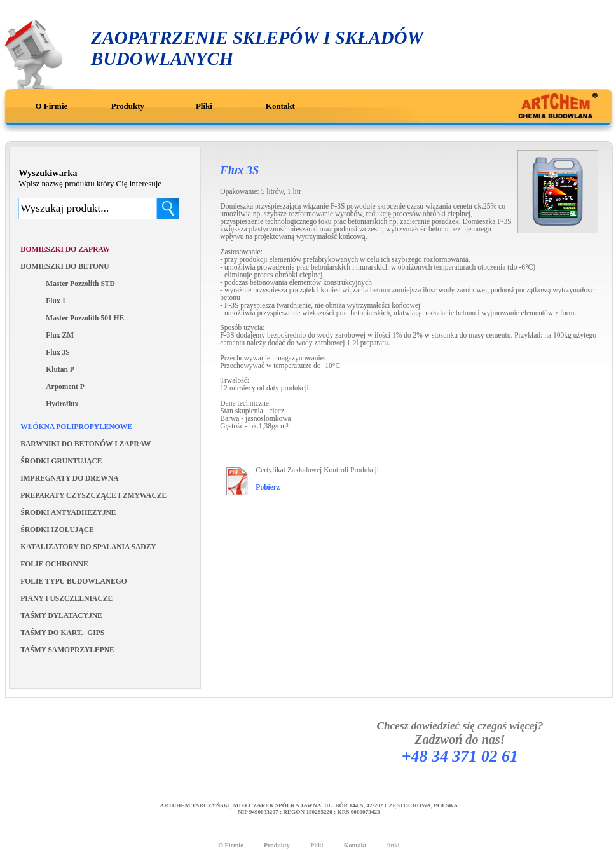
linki (394, 845)
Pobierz (268, 487)
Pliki (204, 106)
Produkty (128, 106)
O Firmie (52, 106)
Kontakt (280, 106)
